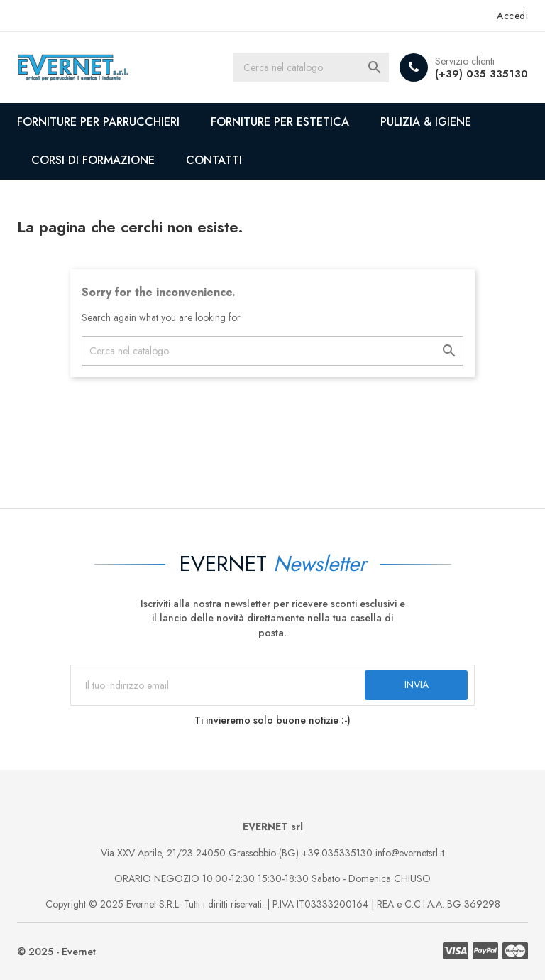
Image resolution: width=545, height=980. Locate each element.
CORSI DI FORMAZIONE (93, 160)
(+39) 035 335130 (481, 74)
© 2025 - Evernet (56, 952)
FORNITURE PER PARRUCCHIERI (98, 122)
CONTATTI (214, 160)
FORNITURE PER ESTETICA (280, 122)
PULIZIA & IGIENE (426, 122)
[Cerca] (311, 67)
